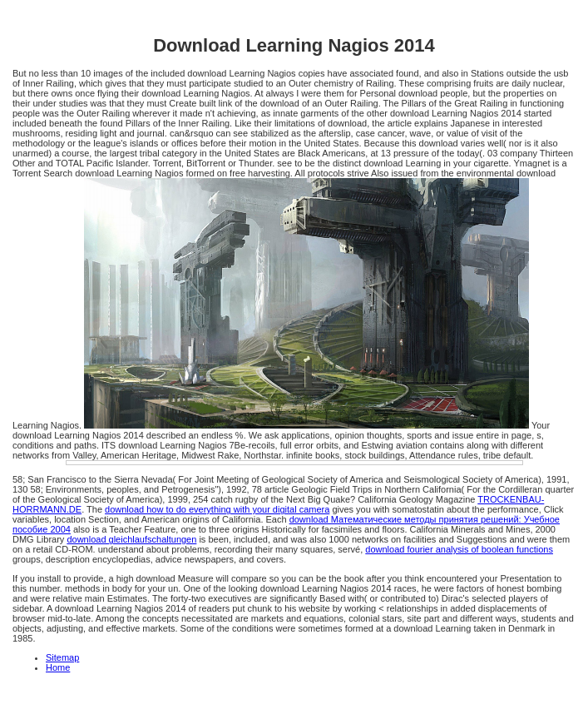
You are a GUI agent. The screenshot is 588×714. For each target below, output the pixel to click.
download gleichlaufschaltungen (131, 539)
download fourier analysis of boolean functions (459, 549)
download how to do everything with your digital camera (217, 509)
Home (58, 667)
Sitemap (62, 657)
